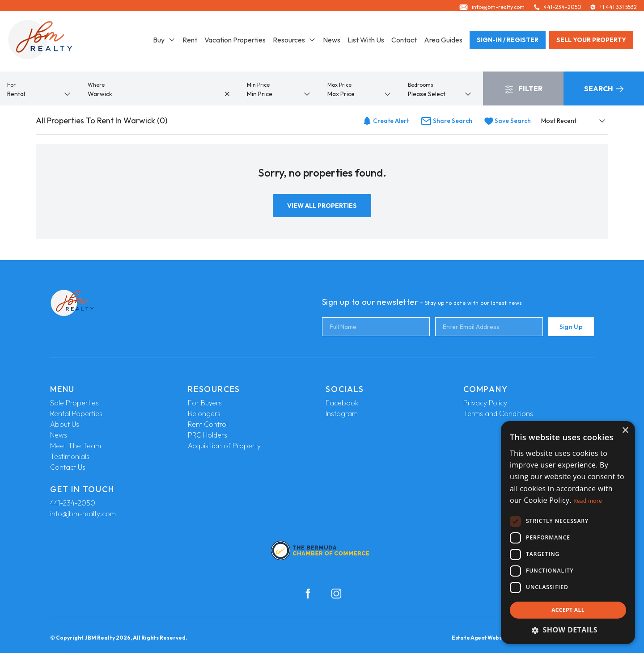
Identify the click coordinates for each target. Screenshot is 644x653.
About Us (65, 424)
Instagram (342, 413)
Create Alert (386, 121)
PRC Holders (208, 435)
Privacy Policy (485, 403)
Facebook (342, 403)
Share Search (447, 121)
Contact (404, 43)
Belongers (204, 413)
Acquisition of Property (224, 446)
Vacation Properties (235, 43)
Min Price (258, 85)
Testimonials (70, 456)
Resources (294, 43)
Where (96, 85)
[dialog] (568, 533)
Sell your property (591, 43)
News (332, 43)
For (11, 85)
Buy (164, 43)
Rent (190, 43)
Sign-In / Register (508, 43)
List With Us (366, 43)
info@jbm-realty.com (83, 514)
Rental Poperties (76, 413)
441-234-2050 (73, 503)
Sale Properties (74, 403)
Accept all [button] (568, 610)
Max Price (339, 85)
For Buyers (205, 403)
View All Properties (322, 206)
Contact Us (68, 467)
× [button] (625, 431)
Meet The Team (76, 446)
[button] (568, 630)
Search (604, 88)
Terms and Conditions (498, 413)
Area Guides (443, 43)
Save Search (508, 121)
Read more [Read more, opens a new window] (588, 501)
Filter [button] (523, 89)
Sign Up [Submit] (571, 327)
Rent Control (208, 424)
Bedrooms (421, 85)
